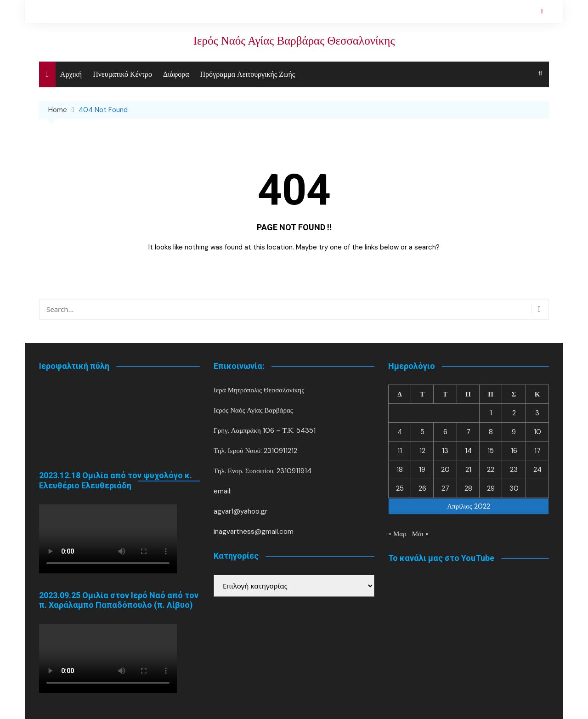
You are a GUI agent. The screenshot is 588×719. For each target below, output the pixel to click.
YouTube (542, 11)
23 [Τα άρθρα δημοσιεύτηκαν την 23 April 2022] (514, 470)
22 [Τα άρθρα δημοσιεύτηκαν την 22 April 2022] (491, 470)
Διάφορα (176, 74)
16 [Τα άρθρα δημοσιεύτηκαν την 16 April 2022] (514, 451)
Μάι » (420, 534)
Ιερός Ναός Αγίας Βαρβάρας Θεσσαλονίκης (294, 41)
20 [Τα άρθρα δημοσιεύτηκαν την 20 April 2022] (445, 470)
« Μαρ (397, 534)
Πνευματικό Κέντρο (122, 74)
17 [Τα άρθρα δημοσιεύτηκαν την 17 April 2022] (537, 451)
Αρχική (71, 74)
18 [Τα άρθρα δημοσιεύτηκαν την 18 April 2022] (400, 470)
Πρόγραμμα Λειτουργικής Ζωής (248, 74)
